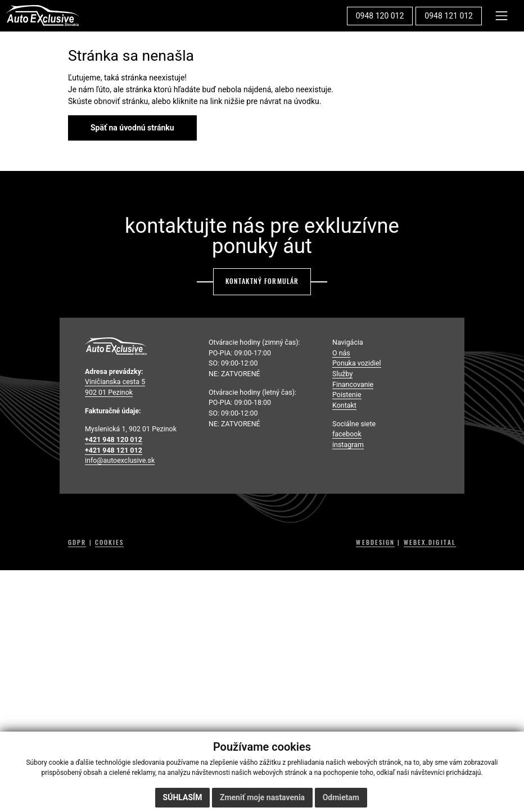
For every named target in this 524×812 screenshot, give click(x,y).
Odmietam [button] (341, 797)
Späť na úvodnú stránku (132, 128)
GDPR (77, 543)
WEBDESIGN (375, 543)
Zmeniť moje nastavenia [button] (262, 797)
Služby (342, 374)
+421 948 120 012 (114, 439)
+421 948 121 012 (114, 450)
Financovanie (353, 384)
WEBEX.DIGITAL (430, 543)
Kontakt (344, 405)
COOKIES (110, 543)
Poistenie (347, 394)
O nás (341, 353)
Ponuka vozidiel (357, 363)
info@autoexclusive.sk (120, 460)
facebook (347, 434)
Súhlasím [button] (183, 797)
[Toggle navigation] (502, 15)
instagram (348, 445)
